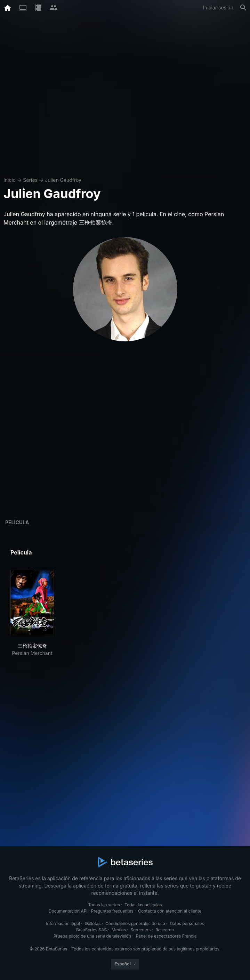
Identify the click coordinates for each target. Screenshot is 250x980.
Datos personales (187, 924)
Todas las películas (143, 905)
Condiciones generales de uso (135, 924)
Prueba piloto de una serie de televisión (92, 936)
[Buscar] (243, 8)
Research (165, 930)
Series (30, 180)
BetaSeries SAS (91, 930)
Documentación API (68, 911)
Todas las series (104, 905)
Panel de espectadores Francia (166, 936)
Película (17, 522)
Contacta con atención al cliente (170, 911)
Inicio (10, 180)
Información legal (63, 924)
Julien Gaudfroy (63, 180)
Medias (119, 930)
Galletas (93, 924)
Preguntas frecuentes (112, 911)
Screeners (141, 930)
